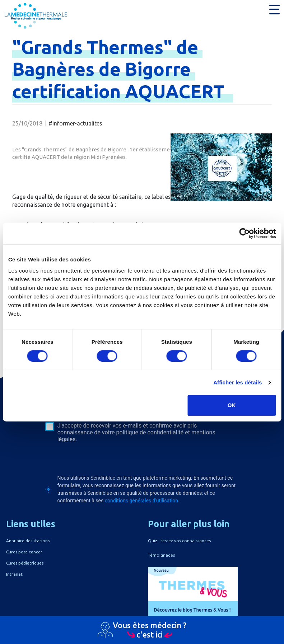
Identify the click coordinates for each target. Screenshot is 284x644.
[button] (274, 10)
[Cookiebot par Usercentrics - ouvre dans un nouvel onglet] (244, 233)
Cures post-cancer (24, 552)
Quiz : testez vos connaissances (179, 541)
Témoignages (161, 555)
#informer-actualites (75, 123)
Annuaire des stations (28, 541)
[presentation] (100, 458)
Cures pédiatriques (25, 563)
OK (232, 405)
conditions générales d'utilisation (141, 501)
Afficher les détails (238, 382)
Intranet (14, 574)
